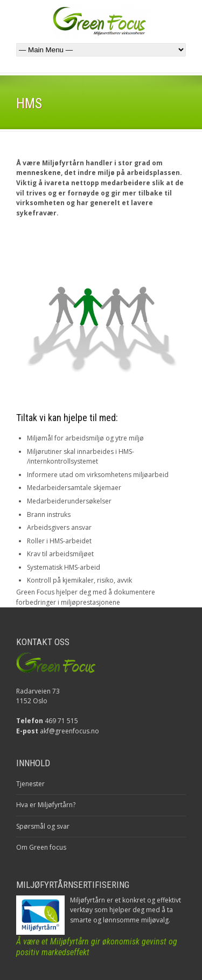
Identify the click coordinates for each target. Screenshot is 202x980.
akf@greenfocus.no (69, 731)
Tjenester (30, 784)
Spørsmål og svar (43, 826)
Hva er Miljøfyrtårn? (46, 805)
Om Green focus (41, 847)
